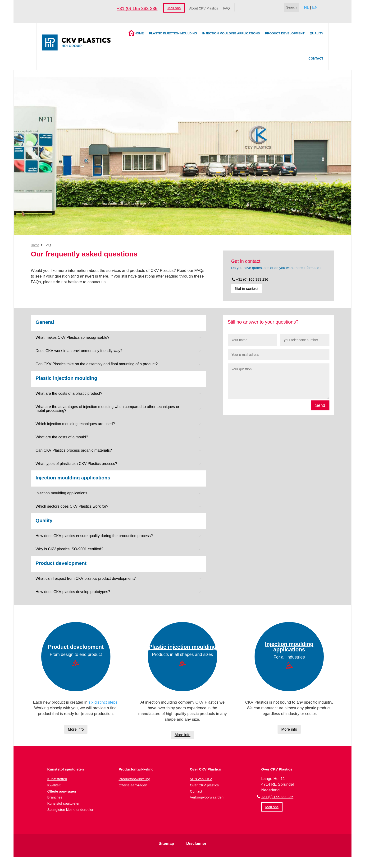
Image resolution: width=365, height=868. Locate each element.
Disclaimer (196, 843)
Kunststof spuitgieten (64, 803)
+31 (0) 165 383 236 (137, 8)
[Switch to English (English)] (202, 862)
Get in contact (247, 289)
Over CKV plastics (204, 785)
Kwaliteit (54, 785)
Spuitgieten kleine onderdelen (71, 810)
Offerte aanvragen (62, 791)
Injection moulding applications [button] (73, 478)
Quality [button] (44, 520)
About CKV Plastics (203, 8)
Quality (317, 33)
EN (315, 7)
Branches (55, 797)
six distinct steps (103, 702)
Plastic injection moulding (173, 33)
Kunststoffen (57, 779)
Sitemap (166, 843)
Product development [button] (61, 563)
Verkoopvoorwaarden (207, 797)
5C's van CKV (201, 779)
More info (76, 729)
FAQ (227, 8)
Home (139, 33)
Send (320, 405)
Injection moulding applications (231, 33)
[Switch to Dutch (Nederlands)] (172, 862)
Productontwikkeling (134, 779)
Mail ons (174, 8)
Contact (316, 58)
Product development (285, 33)
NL (307, 7)
